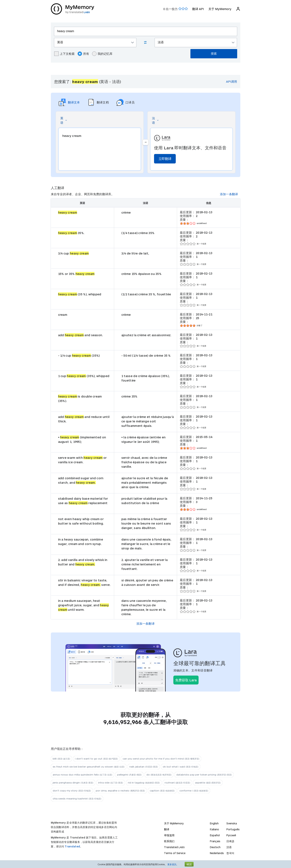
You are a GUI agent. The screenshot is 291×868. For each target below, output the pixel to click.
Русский (231, 835)
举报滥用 (169, 835)
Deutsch (215, 847)
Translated (72, 846)
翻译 (167, 829)
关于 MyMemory (220, 9)
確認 (189, 864)
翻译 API (198, 9)
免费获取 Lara (186, 680)
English (214, 823)
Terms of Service (175, 853)
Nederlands (217, 853)
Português (233, 829)
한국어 (230, 853)
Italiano (214, 829)
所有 (83, 54)
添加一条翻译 (229, 194)
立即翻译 (165, 159)
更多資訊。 (173, 864)
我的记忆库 (102, 54)
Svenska (232, 823)
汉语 (229, 847)
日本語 (230, 841)
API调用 (232, 81)
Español (215, 835)
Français (215, 841)
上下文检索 (64, 54)
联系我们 (169, 841)
